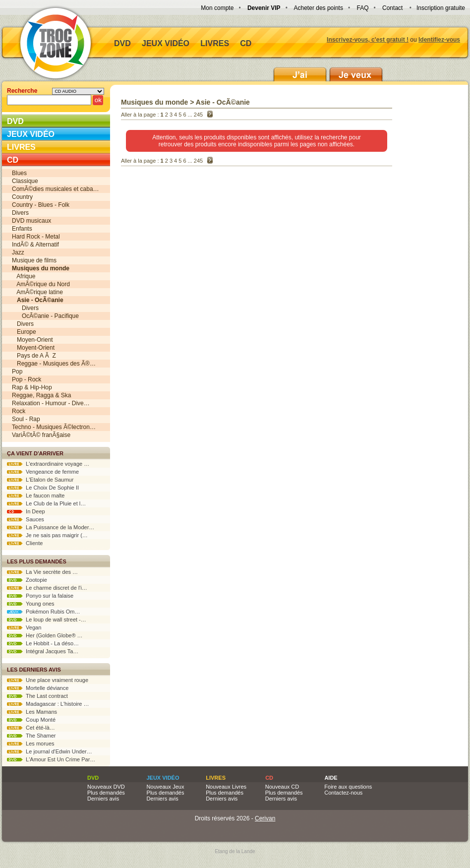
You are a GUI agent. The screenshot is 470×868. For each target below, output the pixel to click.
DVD (122, 43)
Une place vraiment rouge (48, 680)
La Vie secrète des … (42, 572)
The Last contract (37, 696)
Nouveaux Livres (226, 787)
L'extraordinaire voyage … (48, 464)
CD (246, 43)
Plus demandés (106, 793)
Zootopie (27, 580)
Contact (392, 8)
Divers (20, 213)
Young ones (31, 604)
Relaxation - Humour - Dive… (51, 403)
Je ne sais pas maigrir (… (47, 535)
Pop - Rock (27, 379)
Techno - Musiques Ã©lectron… (54, 427)
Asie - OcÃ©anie (223, 102)
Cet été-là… (31, 728)
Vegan (24, 627)
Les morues (31, 744)
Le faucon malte (36, 496)
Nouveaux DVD (106, 787)
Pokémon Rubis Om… (44, 612)
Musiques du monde (154, 102)
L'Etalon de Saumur (40, 480)
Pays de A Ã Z (34, 356)
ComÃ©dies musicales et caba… (56, 189)
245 (198, 115)
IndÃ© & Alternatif (35, 245)
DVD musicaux (31, 221)
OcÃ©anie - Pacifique (45, 316)
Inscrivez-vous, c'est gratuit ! (368, 40)
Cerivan (265, 818)
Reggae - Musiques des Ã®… (54, 364)
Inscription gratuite (441, 8)
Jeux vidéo (166, 43)
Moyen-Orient (32, 340)
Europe (24, 332)
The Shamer (31, 736)
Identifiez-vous (439, 40)
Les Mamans (32, 712)
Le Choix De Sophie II (43, 488)
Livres (215, 43)
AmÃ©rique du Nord (41, 284)
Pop (17, 372)
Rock (19, 411)
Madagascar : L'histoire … (48, 704)
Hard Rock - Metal (36, 237)
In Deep (26, 511)
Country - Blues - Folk (41, 205)
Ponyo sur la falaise (40, 596)
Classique (25, 181)
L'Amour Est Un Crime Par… (51, 759)
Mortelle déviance (38, 688)
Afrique (24, 276)
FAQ (362, 8)
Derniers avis (103, 799)
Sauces (26, 519)
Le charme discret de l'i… (47, 588)
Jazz (18, 252)
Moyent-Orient (33, 348)
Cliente (25, 543)
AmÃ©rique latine (37, 292)
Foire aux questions (348, 787)
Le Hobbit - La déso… (43, 643)
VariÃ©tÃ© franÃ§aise (41, 435)
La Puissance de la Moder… (51, 527)
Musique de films (34, 260)
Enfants (22, 229)
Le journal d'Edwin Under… (50, 751)
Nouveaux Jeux (166, 787)
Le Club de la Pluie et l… (46, 503)
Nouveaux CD (282, 787)
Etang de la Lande (235, 851)
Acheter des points (319, 8)
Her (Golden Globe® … (45, 635)
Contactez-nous (343, 793)
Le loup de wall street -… (47, 620)
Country (22, 197)
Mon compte (217, 8)
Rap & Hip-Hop (32, 387)
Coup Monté (31, 720)
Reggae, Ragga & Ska (41, 395)
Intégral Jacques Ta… (43, 651)
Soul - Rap (26, 419)
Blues (19, 173)
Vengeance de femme (43, 472)
